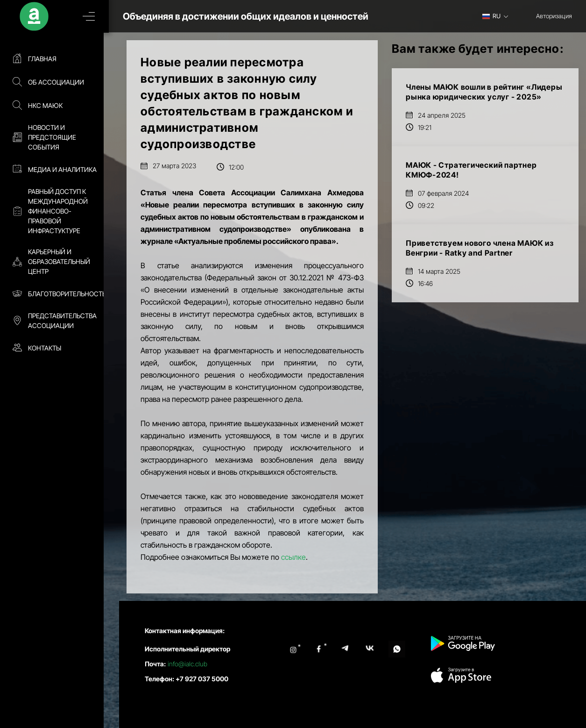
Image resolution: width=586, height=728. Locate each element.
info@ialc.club (187, 664)
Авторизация (554, 16)
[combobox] (499, 16)
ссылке (293, 557)
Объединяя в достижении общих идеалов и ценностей (256, 16)
